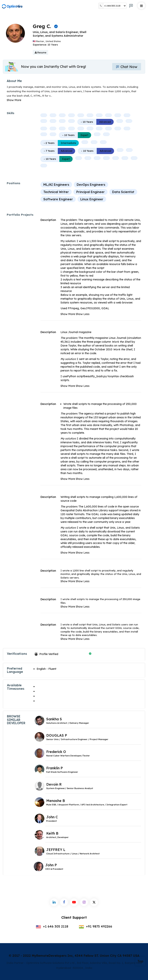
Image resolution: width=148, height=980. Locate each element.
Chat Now (127, 67)
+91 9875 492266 (95, 926)
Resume (40, 53)
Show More (14, 100)
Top (140, 961)
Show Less (83, 314)
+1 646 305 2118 (52, 926)
